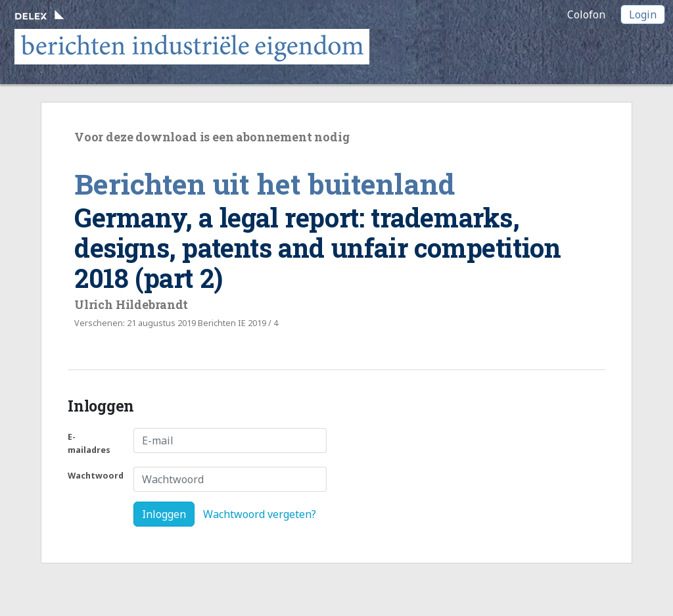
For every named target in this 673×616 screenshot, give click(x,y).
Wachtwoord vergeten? (260, 514)
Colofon (586, 14)
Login (643, 14)
